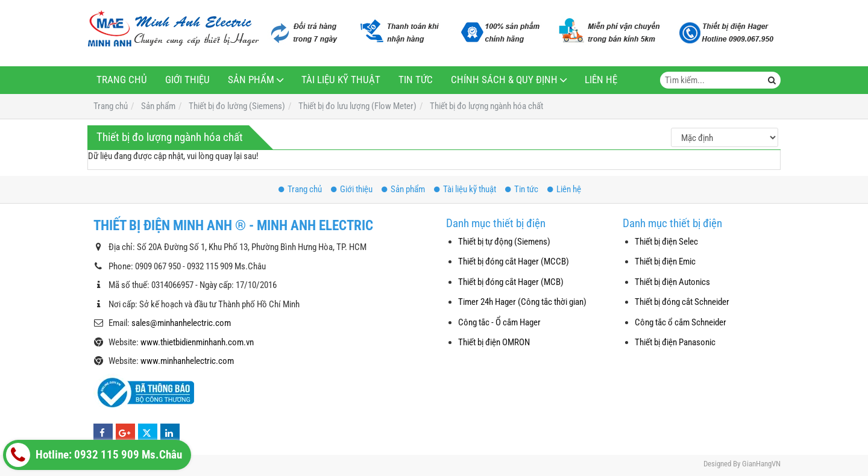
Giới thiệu (187, 80)
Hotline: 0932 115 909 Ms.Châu (94, 455)
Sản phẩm (251, 80)
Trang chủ (122, 80)
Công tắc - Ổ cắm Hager (499, 322)
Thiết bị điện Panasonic (675, 342)
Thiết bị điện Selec (666, 242)
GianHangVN (761, 464)
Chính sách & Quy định (504, 80)
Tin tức (416, 80)
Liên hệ (601, 80)
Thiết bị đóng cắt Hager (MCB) (511, 282)
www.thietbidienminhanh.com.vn (197, 342)
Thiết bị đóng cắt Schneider (682, 302)
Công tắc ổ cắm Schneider (681, 322)
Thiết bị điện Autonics (672, 282)
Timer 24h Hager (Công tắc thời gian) (522, 302)
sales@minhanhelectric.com (181, 323)
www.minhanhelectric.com (187, 361)
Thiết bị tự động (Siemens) (504, 242)
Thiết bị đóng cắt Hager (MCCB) (514, 261)
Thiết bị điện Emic (665, 261)
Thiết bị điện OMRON (494, 342)
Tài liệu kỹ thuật (341, 80)
